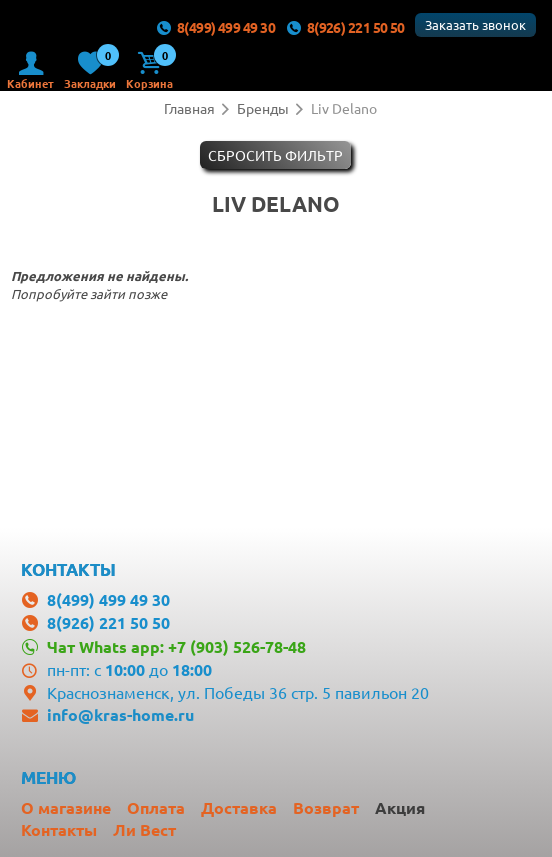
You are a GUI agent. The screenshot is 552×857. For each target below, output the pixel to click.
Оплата (156, 807)
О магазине (66, 807)
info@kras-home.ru (120, 714)
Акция (400, 807)
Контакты (59, 829)
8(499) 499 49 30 (215, 27)
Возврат (326, 807)
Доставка (239, 807)
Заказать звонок (475, 24)
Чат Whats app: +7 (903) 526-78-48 (176, 646)
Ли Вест (144, 829)
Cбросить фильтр (275, 155)
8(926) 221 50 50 (345, 27)
